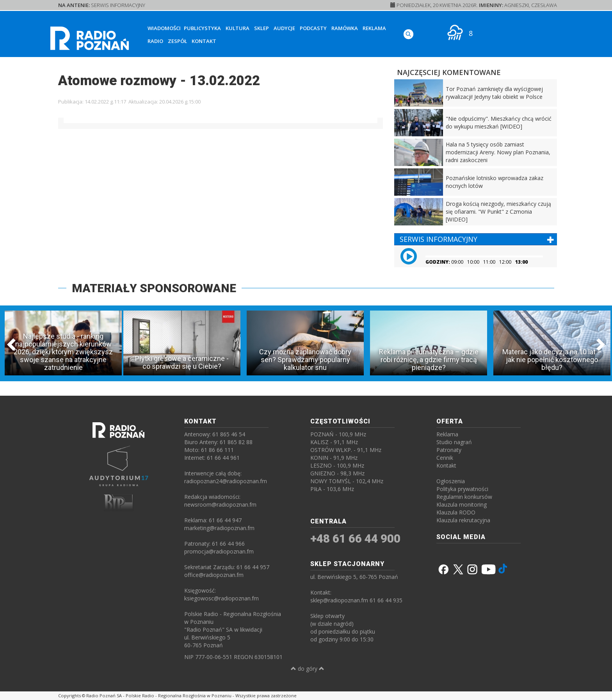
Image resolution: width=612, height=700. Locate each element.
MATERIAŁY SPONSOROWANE (154, 288)
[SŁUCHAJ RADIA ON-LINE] (529, 32)
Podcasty (313, 28)
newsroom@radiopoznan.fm (220, 504)
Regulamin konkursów (464, 497)
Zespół (177, 41)
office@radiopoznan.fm (214, 575)
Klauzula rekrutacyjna (463, 520)
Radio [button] (155, 41)
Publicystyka (202, 28)
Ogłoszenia (451, 481)
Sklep (262, 28)
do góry (308, 669)
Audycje (284, 28)
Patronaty (449, 450)
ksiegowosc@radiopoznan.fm (221, 598)
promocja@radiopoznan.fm (219, 551)
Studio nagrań (454, 442)
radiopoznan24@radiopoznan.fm (226, 481)
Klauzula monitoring (462, 504)
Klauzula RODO (456, 512)
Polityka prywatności (462, 489)
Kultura (238, 28)
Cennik (445, 458)
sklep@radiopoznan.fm (339, 600)
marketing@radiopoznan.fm (219, 528)
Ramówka (345, 28)
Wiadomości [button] (164, 28)
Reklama (374, 28)
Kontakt (204, 41)
